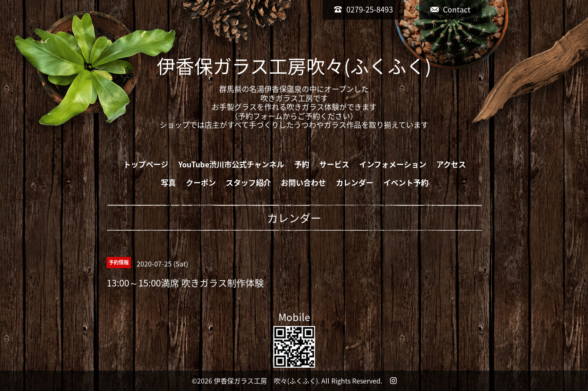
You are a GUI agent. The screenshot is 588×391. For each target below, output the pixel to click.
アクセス (451, 164)
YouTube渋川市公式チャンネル (231, 164)
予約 (302, 164)
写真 (168, 183)
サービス (334, 164)
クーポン (201, 183)
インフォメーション (393, 164)
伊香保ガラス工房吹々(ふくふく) (294, 66)
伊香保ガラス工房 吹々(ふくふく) (266, 381)
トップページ (146, 164)
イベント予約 (406, 183)
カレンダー (355, 183)
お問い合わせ (303, 183)
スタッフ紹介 (248, 183)
